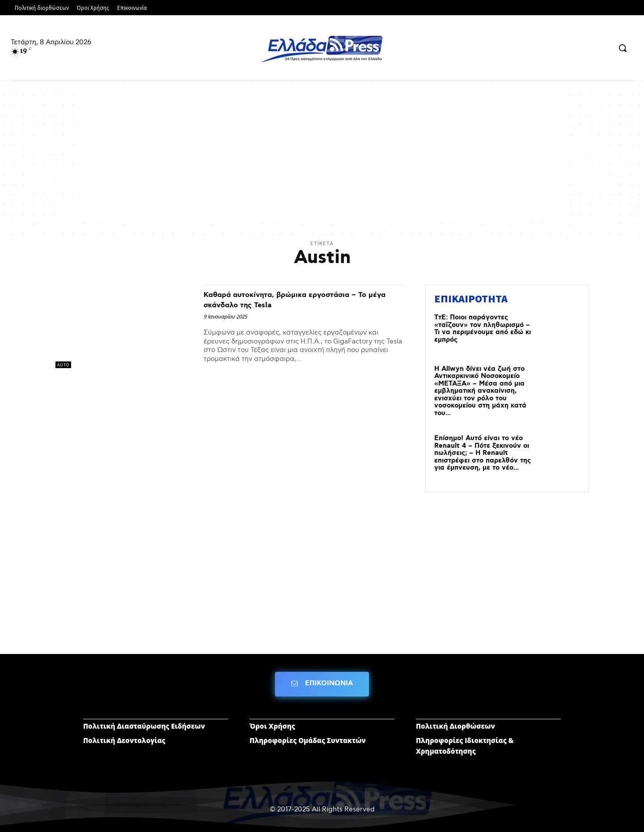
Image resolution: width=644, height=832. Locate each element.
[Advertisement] (322, 157)
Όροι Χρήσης (272, 726)
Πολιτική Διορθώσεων (455, 726)
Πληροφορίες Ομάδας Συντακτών (308, 740)
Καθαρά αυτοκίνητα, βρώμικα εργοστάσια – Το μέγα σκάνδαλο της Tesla (301, 299)
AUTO (63, 365)
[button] (623, 48)
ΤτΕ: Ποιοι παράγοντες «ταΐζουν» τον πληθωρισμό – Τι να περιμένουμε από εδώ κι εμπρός (483, 329)
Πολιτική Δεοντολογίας (124, 740)
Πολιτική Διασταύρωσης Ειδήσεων (144, 726)
